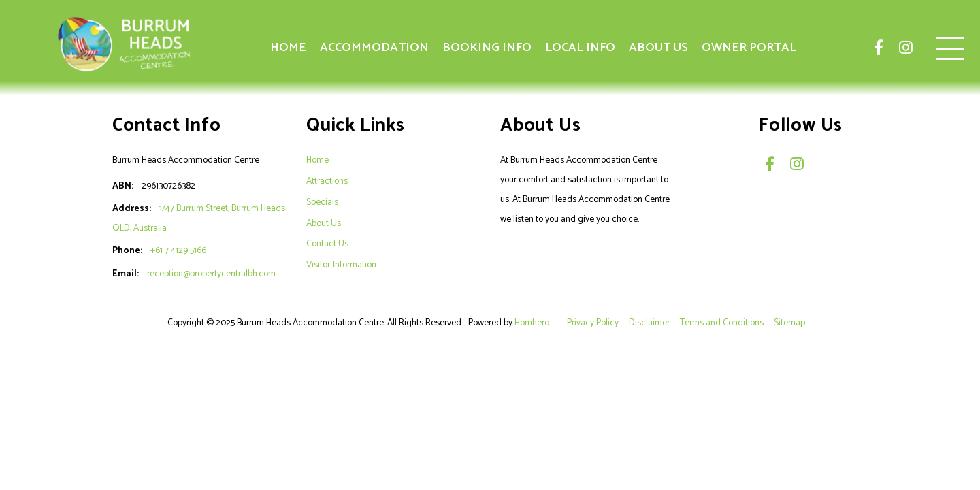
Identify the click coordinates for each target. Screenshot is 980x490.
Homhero (532, 323)
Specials (322, 202)
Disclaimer (650, 323)
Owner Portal (749, 48)
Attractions (327, 181)
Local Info (580, 48)
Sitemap (790, 323)
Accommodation (374, 48)
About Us (658, 48)
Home (288, 48)
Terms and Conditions (723, 323)
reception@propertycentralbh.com (211, 274)
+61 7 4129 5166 (178, 250)
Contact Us (327, 244)
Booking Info (487, 48)
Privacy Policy (594, 323)
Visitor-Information (341, 265)
